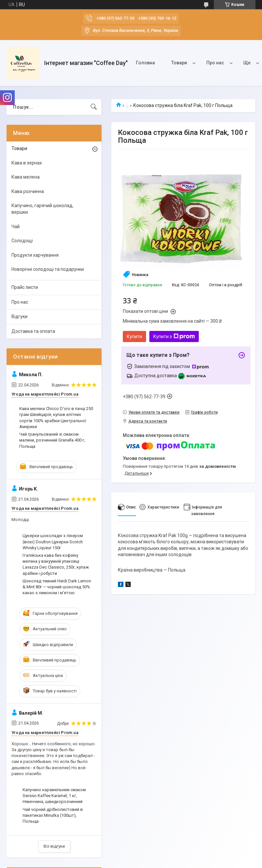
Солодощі (22, 241)
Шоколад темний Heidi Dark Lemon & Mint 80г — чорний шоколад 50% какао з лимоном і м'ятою (57, 587)
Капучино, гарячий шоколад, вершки (42, 209)
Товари (179, 63)
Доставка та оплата (33, 331)
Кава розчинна (28, 191)
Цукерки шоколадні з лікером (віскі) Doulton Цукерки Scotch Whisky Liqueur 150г (53, 542)
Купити (134, 336)
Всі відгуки (54, 846)
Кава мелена (26, 177)
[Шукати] (94, 107)
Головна (145, 63)
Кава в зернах (27, 163)
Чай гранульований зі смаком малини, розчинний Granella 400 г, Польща (52, 440)
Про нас (215, 63)
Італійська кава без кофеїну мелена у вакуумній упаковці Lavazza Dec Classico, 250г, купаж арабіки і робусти (56, 564)
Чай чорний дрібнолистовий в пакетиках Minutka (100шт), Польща (53, 815)
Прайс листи (25, 287)
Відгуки (19, 316)
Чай (16, 227)
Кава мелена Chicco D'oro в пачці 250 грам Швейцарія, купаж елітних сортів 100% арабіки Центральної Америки (56, 418)
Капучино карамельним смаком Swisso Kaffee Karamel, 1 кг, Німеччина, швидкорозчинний (54, 796)
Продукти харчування (35, 255)
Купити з (174, 336)
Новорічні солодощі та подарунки (48, 269)
